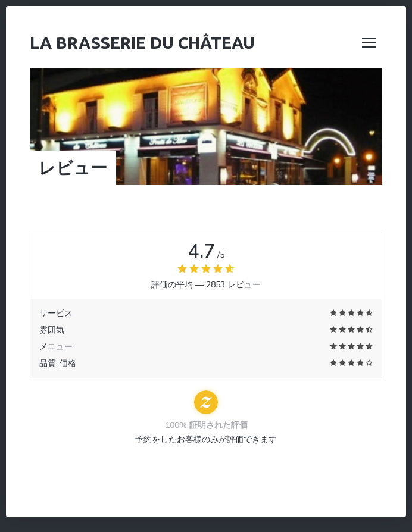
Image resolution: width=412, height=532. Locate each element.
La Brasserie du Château (142, 43)
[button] (369, 43)
